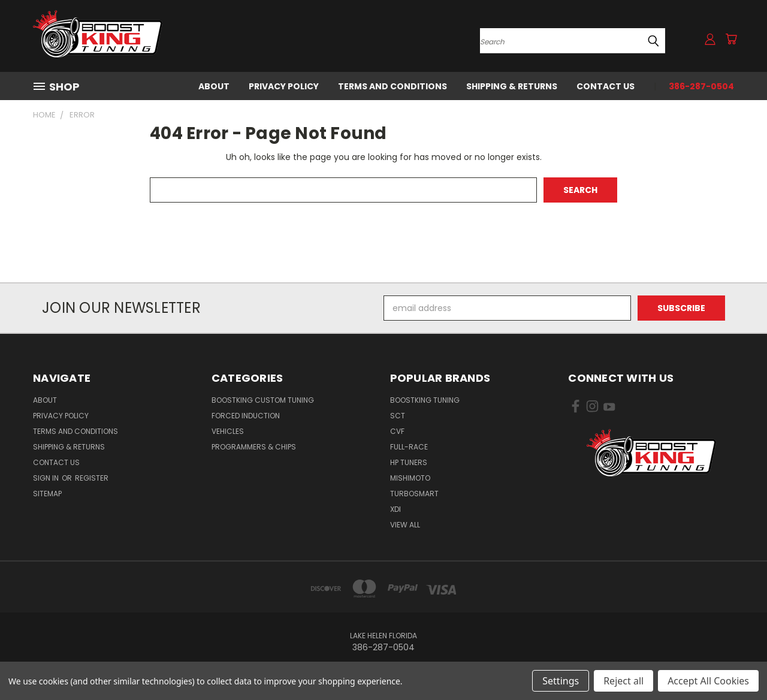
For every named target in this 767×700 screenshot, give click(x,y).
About (214, 86)
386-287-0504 (701, 86)
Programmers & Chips (254, 447)
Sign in (47, 478)
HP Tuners (409, 462)
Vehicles (228, 431)
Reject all (623, 681)
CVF (397, 431)
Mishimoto (410, 478)
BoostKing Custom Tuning (263, 400)
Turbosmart (414, 494)
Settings (561, 681)
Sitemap (47, 494)
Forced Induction (246, 416)
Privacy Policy (284, 86)
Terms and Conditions (392, 86)
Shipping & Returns (512, 86)
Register (92, 478)
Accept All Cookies (708, 681)
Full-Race (409, 447)
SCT (398, 416)
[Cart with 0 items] (731, 39)
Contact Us (606, 86)
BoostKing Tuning (425, 400)
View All (405, 525)
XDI (395, 509)
